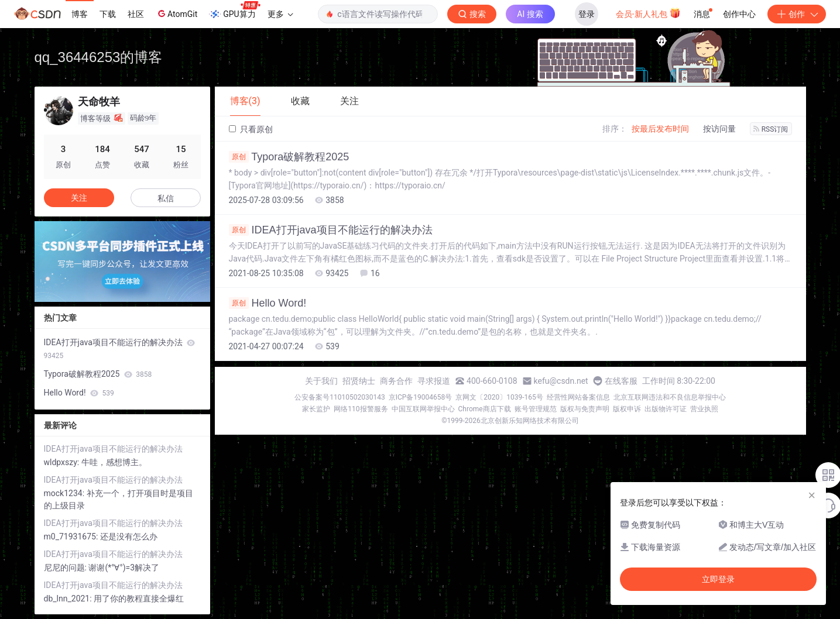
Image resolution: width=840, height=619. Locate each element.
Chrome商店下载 (485, 409)
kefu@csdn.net (561, 381)
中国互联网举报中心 (423, 409)
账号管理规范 (536, 409)
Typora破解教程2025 (289, 157)
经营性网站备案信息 (578, 397)
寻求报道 (434, 381)
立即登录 (718, 579)
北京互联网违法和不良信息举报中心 (670, 397)
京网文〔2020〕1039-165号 (499, 397)
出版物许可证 (666, 409)
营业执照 (704, 409)
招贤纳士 (359, 381)
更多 (280, 14)
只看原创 (251, 129)
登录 (587, 14)
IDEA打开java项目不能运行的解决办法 (331, 230)
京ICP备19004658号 (421, 397)
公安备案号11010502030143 (340, 397)
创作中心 (739, 14)
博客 (80, 14)
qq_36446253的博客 (99, 57)
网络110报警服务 (361, 409)
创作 (797, 14)
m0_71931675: (72, 537)
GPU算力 (234, 11)
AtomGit (176, 13)
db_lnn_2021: (69, 599)
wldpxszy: (63, 462)
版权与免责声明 (585, 409)
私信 (166, 198)
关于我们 (321, 381)
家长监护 (316, 409)
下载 (108, 14)
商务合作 (396, 381)
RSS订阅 (771, 129)
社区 (136, 14)
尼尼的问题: (66, 568)
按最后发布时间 (660, 129)
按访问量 (719, 129)
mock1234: (65, 493)
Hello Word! (268, 303)
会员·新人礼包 (648, 13)
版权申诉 (627, 409)
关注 (79, 198)
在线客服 (621, 381)
